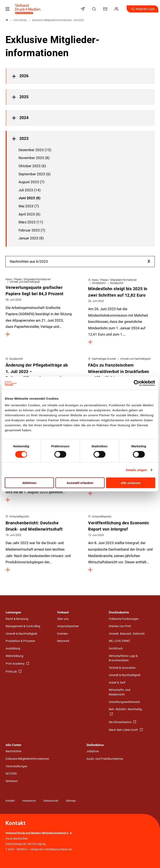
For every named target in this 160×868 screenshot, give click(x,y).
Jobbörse (93, 751)
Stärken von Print (120, 626)
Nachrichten (14, 751)
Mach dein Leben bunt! (124, 730)
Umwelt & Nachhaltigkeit (21, 634)
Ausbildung (13, 649)
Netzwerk (63, 641)
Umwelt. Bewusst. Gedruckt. (127, 634)
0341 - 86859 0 (18, 849)
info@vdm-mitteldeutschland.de (51, 849)
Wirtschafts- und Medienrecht (119, 692)
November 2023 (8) (34, 158)
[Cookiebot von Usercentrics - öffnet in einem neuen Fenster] (137, 383)
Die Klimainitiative (120, 722)
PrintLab (12, 672)
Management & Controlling (23, 626)
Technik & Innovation (122, 668)
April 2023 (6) (29, 214)
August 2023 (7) (31, 182)
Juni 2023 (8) (29, 198)
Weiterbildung (14, 656)
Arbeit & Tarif (117, 683)
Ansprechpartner (68, 626)
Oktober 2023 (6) (32, 166)
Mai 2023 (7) (29, 206)
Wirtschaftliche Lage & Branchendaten (123, 658)
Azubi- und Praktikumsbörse (105, 759)
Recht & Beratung (17, 619)
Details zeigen (136, 470)
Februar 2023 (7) (32, 230)
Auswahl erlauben (80, 483)
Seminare (12, 781)
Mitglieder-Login (142, 9)
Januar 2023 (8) (31, 238)
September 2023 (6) (35, 174)
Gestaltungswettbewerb (124, 702)
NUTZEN (11, 774)
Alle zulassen (131, 483)
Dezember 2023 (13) (35, 150)
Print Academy (15, 664)
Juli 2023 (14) (30, 190)
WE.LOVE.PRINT (119, 641)
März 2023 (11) (31, 222)
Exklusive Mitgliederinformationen (27, 759)
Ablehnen (29, 483)
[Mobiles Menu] (7, 9)
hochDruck (116, 649)
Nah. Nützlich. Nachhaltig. (126, 709)
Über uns (63, 619)
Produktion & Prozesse (20, 641)
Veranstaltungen (16, 766)
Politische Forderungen (124, 619)
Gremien (62, 634)
